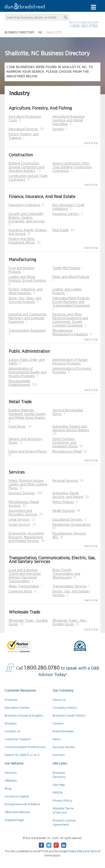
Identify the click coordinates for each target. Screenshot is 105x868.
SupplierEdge (14, 820)
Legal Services (19, 520)
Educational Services (67, 520)
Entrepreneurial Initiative (22, 804)
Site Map (59, 785)
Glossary (11, 723)
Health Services (64, 511)
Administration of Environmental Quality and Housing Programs (27, 372)
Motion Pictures (63, 502)
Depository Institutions (24, 205)
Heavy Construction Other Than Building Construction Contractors (72, 167)
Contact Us (12, 731)
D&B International (17, 812)
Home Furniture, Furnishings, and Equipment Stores (65, 443)
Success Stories (64, 747)
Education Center (17, 708)
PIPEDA (58, 793)
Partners (11, 773)
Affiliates (11, 781)
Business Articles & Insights (24, 715)
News (57, 739)
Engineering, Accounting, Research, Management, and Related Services (26, 537)
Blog (8, 788)
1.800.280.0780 (42, 668)
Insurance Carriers (66, 214)
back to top (91, 143)
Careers (58, 723)
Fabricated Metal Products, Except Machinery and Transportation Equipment (71, 302)
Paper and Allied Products (71, 277)
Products (11, 700)
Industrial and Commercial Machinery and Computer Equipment (27, 318)
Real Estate (61, 230)
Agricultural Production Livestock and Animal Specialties (69, 120)
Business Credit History (69, 715)
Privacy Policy (62, 800)
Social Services (19, 525)
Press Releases (63, 731)
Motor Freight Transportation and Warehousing (66, 574)
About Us (59, 700)
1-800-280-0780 (84, 26)
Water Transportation (24, 586)
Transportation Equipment (27, 331)
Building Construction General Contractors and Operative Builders (26, 167)
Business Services (22, 493)
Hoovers (59, 755)
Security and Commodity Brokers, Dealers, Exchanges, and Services (27, 218)
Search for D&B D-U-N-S (22, 755)
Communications (20, 591)
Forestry (58, 129)
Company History (65, 708)
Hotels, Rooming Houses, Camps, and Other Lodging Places (28, 484)
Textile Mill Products (66, 268)
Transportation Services (70, 586)
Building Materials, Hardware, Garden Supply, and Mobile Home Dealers (27, 414)
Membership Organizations (72, 525)
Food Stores (17, 427)
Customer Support (18, 739)
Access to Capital (17, 796)
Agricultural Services (23, 129)
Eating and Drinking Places (28, 452)
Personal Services (65, 481)
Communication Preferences (25, 747)
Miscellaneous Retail (67, 452)
